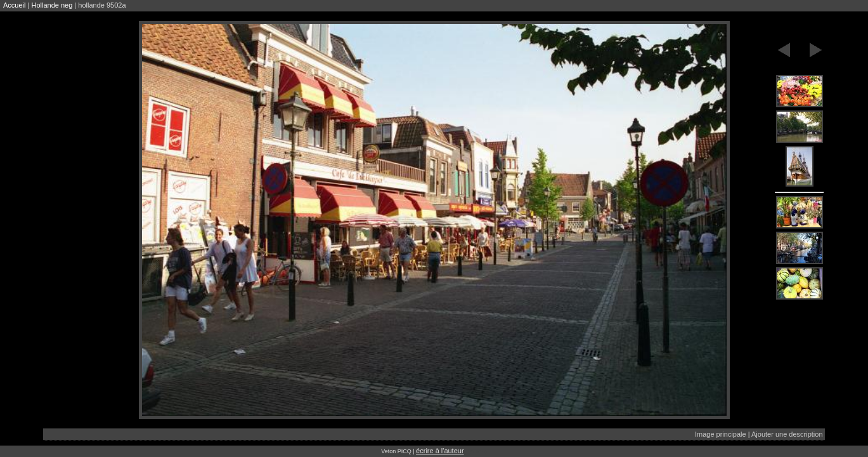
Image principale (721, 434)
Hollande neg (52, 5)
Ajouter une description (787, 434)
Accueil (14, 5)
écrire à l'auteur (440, 451)
